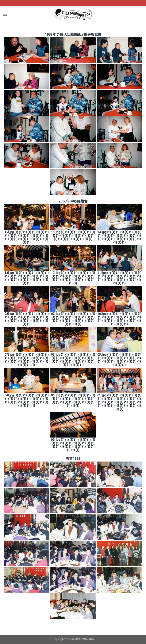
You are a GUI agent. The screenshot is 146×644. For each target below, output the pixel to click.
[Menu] (5, 14)
